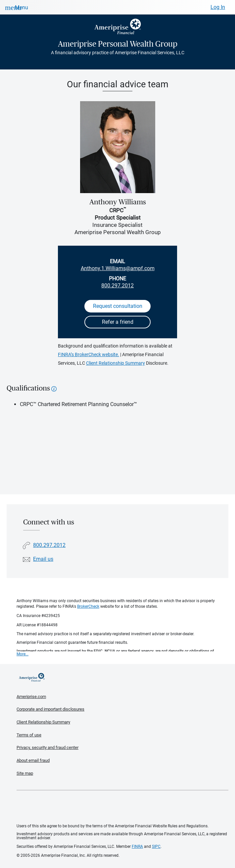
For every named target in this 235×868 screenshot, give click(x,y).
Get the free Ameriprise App (122, 807)
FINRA (137, 847)
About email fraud (33, 760)
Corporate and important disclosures (50, 709)
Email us (43, 559)
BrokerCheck (88, 606)
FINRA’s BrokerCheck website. (89, 354)
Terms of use (29, 735)
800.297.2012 (117, 286)
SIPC (156, 847)
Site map (25, 773)
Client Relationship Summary (116, 363)
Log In (218, 7)
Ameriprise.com (31, 697)
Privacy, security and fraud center (47, 747)
